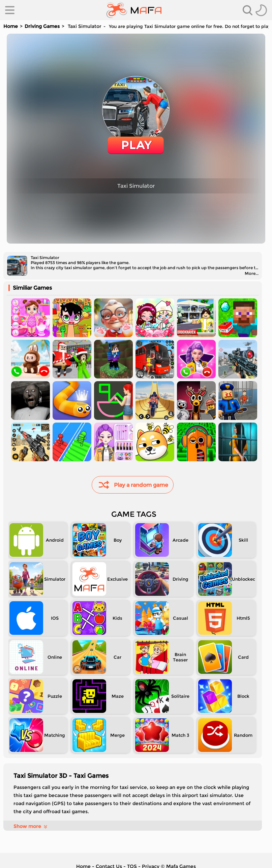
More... (252, 273)
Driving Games (42, 26)
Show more (31, 826)
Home (11, 26)
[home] (134, 10)
